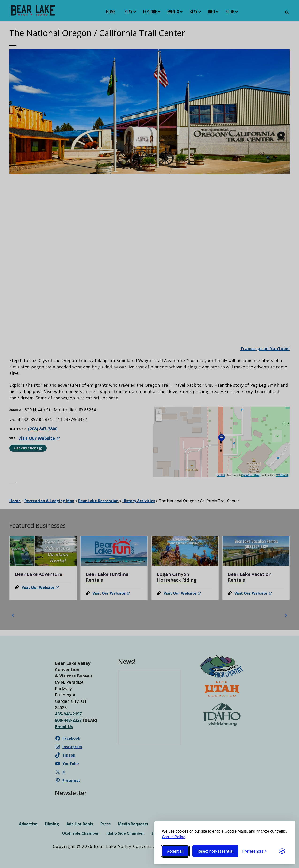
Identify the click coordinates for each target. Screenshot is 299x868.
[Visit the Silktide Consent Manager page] (282, 851)
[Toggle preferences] (255, 851)
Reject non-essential (215, 851)
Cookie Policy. (174, 837)
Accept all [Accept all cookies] (175, 851)
